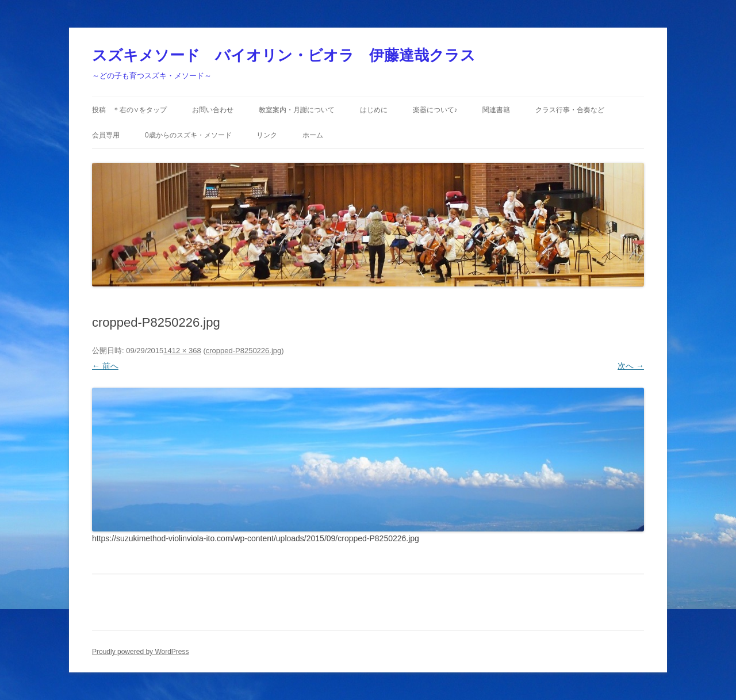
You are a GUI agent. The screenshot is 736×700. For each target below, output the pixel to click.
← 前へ (105, 366)
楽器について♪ (435, 110)
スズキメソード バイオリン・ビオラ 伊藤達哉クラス (284, 55)
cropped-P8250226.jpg (244, 351)
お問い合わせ (213, 110)
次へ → (631, 366)
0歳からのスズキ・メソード (188, 135)
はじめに (374, 110)
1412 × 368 (182, 351)
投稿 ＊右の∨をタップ (129, 110)
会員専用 (106, 135)
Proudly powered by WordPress (141, 652)
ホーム (313, 135)
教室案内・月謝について (297, 110)
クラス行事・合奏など (570, 110)
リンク (267, 135)
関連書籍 (496, 110)
